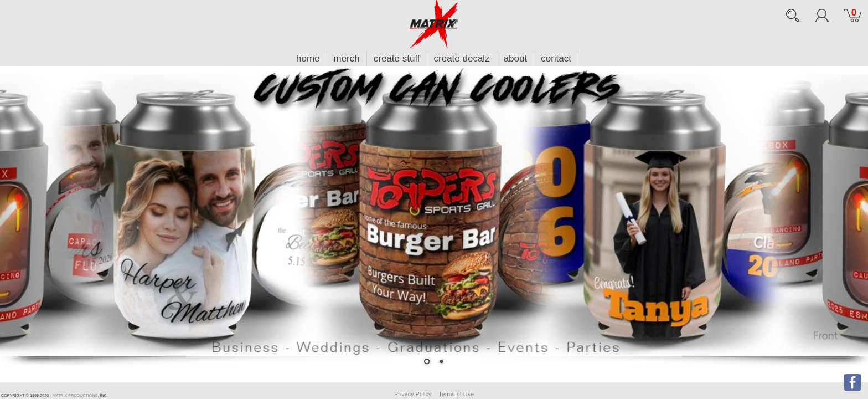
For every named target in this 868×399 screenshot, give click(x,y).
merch (347, 58)
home (308, 58)
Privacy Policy (413, 394)
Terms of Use (456, 394)
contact (556, 58)
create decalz (462, 58)
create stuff (397, 58)
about (516, 58)
